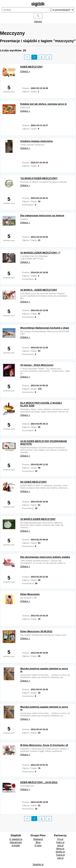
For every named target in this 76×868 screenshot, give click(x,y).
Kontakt (16, 845)
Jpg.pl (60, 845)
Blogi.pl (60, 849)
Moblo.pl (60, 852)
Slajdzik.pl (38, 864)
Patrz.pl (60, 842)
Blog (38, 842)
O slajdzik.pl (16, 839)
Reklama (38, 839)
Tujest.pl (60, 855)
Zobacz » (25, 71)
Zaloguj (38, 21)
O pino (38, 845)
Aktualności (16, 842)
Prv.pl (60, 839)
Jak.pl (60, 858)
